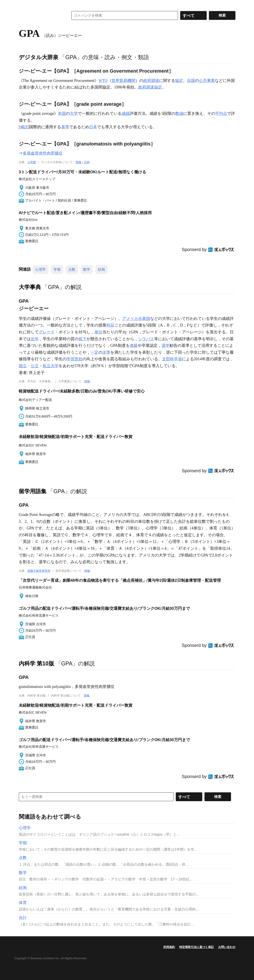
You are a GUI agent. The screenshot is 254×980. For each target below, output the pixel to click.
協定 (179, 81)
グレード (47, 332)
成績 (126, 113)
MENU (23, 4)
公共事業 (207, 81)
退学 (166, 346)
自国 (191, 81)
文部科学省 (172, 359)
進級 (134, 346)
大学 (74, 113)
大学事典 (30, 287)
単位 (98, 332)
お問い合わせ (227, 947)
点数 (72, 269)
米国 (62, 113)
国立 (23, 366)
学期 (57, 269)
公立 (35, 366)
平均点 (221, 113)
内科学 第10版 (36, 663)
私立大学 (51, 366)
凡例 (87, 162)
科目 (110, 325)
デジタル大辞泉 (39, 57)
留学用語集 (33, 491)
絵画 (101, 269)
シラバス (146, 339)
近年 (35, 339)
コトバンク (41, 15)
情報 (78, 162)
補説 (24, 127)
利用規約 (169, 947)
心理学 (40, 269)
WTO (103, 81)
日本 (93, 127)
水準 (106, 352)
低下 (82, 339)
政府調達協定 (150, 87)
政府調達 (151, 81)
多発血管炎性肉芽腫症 (43, 153)
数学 (87, 269)
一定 (94, 352)
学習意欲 (74, 359)
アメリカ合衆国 (136, 319)
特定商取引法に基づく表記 (197, 947)
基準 (65, 127)
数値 (179, 113)
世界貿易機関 (123, 81)
